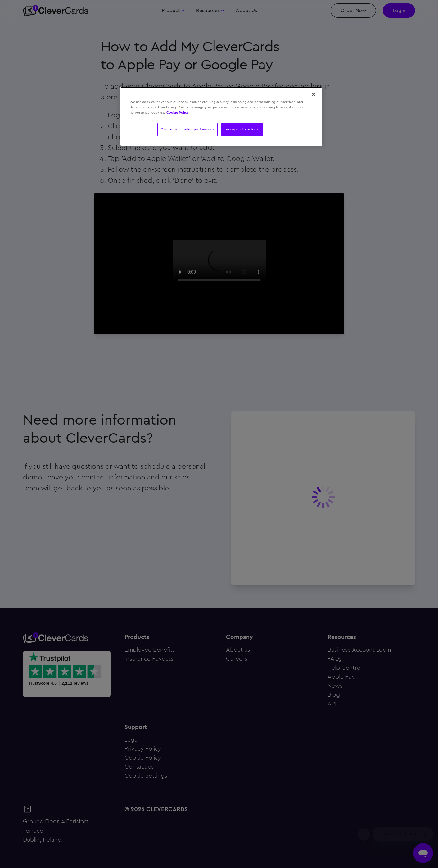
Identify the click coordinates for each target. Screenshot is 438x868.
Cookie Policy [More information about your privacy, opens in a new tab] (178, 112)
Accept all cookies (242, 129)
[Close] (314, 94)
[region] (221, 116)
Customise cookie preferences (187, 129)
